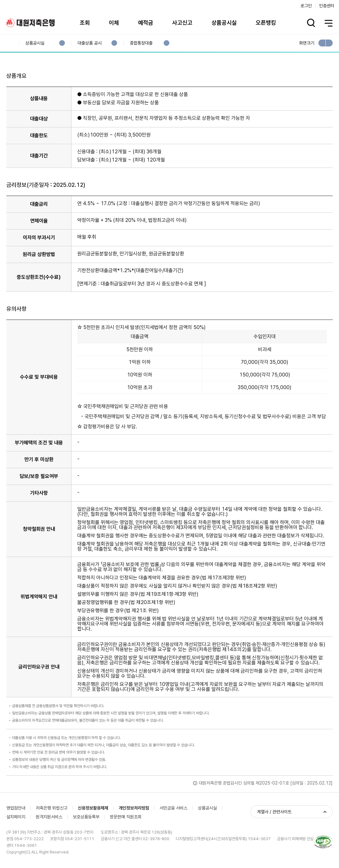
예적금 (146, 23)
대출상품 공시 (89, 43)
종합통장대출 (141, 43)
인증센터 (327, 6)
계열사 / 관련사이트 (274, 812)
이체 (114, 23)
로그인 (306, 6)
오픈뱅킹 (266, 23)
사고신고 (182, 23)
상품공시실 (224, 23)
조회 (85, 23)
